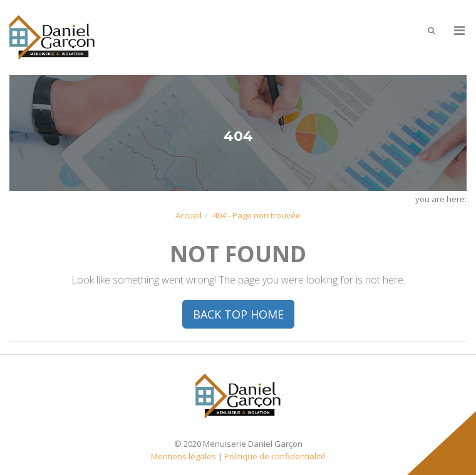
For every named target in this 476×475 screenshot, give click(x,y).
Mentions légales (184, 456)
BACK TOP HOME (238, 314)
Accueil (189, 215)
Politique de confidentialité (275, 456)
